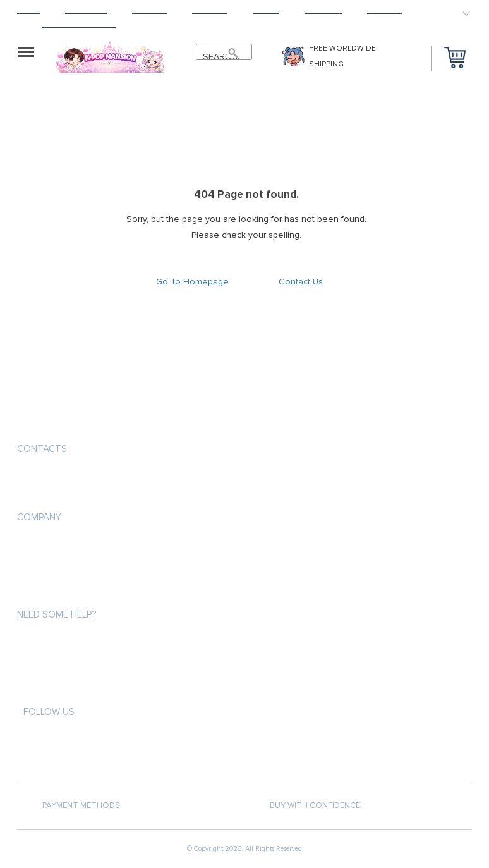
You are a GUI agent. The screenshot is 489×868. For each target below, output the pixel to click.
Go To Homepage (192, 282)
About (266, 10)
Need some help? (57, 614)
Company (39, 517)
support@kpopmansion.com (80, 479)
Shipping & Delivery (56, 569)
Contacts (42, 449)
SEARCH (218, 57)
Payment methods (54, 546)
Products (86, 10)
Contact (385, 10)
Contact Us (301, 282)
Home (28, 10)
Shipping (149, 10)
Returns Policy (49, 591)
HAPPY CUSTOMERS (79, 24)
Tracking (323, 10)
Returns (210, 10)
